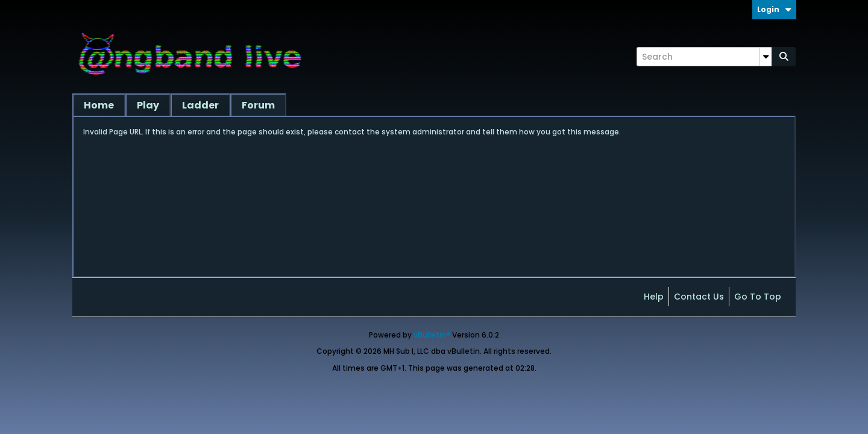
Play (148, 105)
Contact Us (699, 297)
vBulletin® (432, 335)
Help (654, 297)
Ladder (200, 105)
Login (774, 9)
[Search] (704, 57)
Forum (258, 105)
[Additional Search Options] (766, 57)
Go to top (758, 297)
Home (99, 105)
